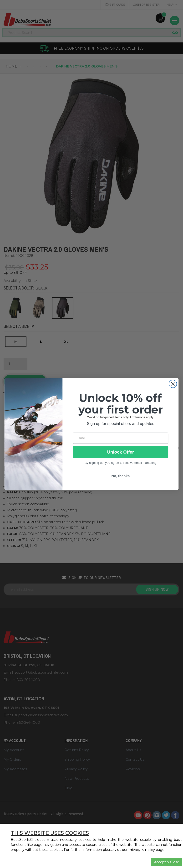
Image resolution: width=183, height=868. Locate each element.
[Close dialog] (173, 384)
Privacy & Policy (142, 850)
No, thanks (120, 476)
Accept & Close (167, 862)
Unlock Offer (121, 452)
